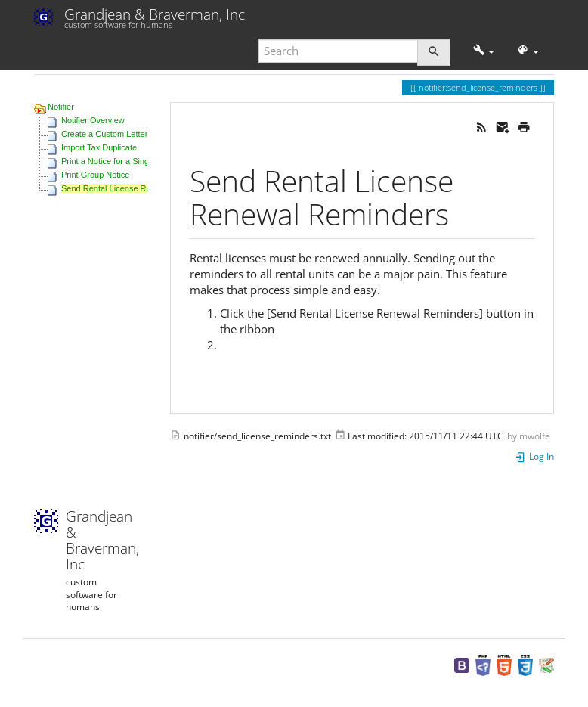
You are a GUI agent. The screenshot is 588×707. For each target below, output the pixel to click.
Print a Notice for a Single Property (125, 161)
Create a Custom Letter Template (122, 134)
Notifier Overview (93, 120)
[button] (484, 51)
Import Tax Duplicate (99, 147)
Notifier (61, 107)
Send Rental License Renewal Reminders (138, 188)
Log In (534, 456)
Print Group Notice (95, 175)
